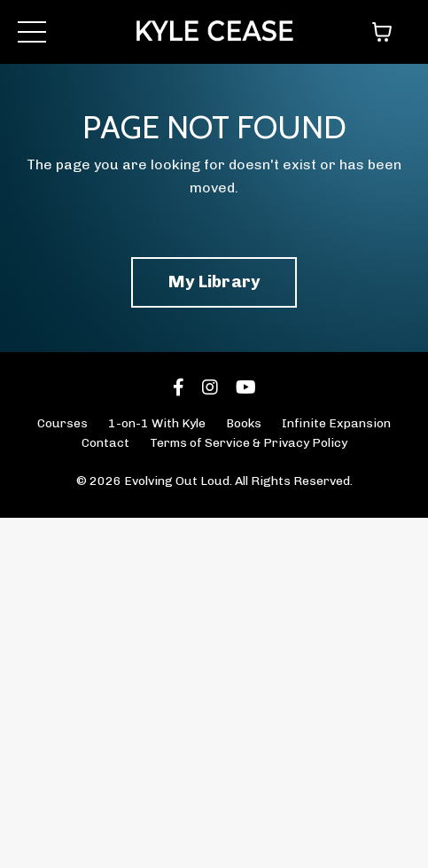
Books (244, 423)
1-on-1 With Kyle (157, 423)
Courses (62, 423)
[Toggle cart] (382, 32)
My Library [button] (214, 282)
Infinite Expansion (336, 423)
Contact (105, 443)
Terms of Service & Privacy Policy (249, 443)
